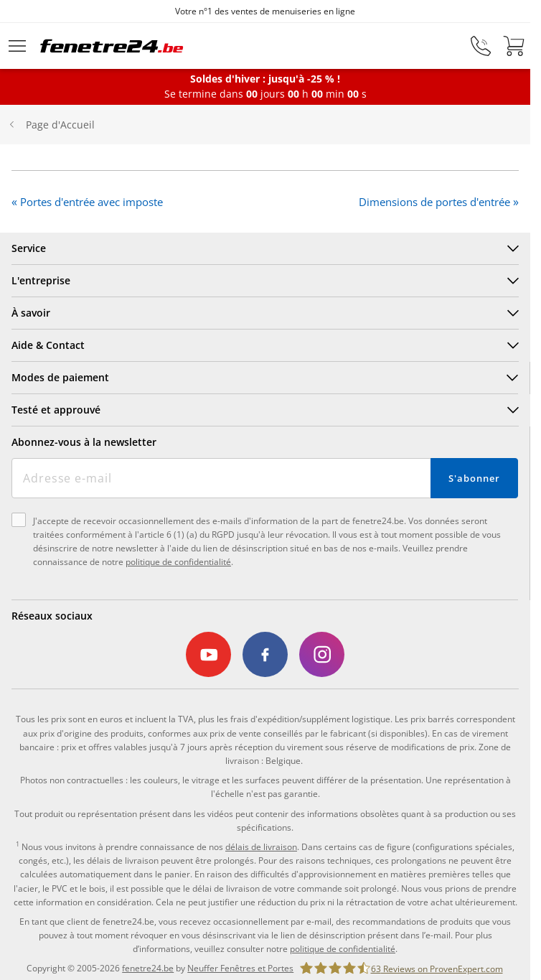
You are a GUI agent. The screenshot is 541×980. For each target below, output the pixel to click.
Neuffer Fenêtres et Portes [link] (240, 968)
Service (29, 248)
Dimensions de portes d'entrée (434, 202)
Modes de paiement (60, 377)
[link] (209, 655)
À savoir (31, 313)
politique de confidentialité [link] (343, 949)
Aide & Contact (48, 345)
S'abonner (474, 478)
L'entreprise (41, 280)
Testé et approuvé (56, 410)
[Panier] (514, 46)
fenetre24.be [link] (148, 968)
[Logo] (112, 46)
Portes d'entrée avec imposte (91, 202)
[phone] (481, 46)
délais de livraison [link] (261, 847)
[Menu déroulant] (17, 46)
